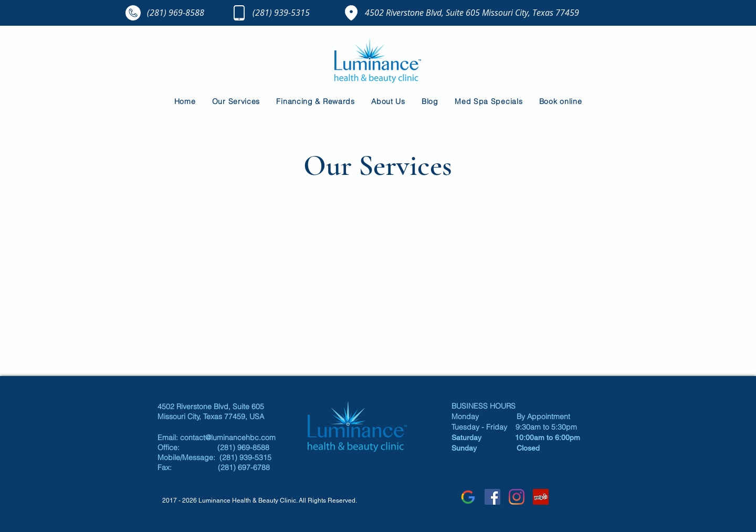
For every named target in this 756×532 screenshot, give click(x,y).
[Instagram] (517, 497)
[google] (468, 497)
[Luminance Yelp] (541, 497)
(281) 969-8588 (176, 13)
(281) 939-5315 (281, 13)
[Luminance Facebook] (492, 497)
